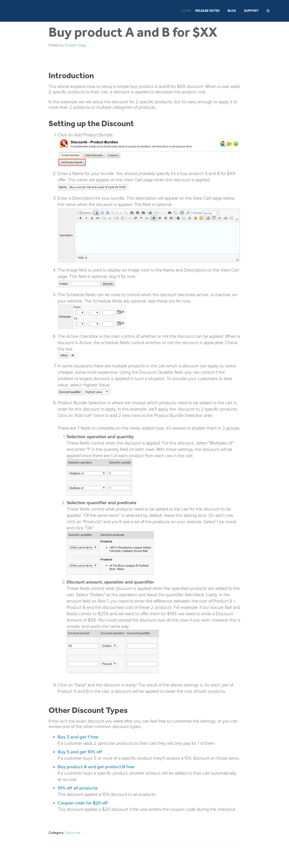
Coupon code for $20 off (83, 803)
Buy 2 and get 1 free (78, 737)
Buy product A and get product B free (96, 767)
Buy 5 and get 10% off (80, 752)
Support (251, 11)
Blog (232, 11)
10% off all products (78, 788)
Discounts (73, 833)
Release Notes (207, 11)
